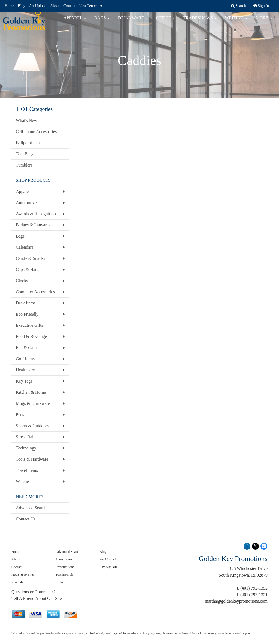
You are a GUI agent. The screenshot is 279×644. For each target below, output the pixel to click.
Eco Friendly (27, 314)
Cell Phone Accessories (36, 132)
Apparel (75, 22)
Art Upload (38, 6)
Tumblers (24, 165)
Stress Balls (26, 437)
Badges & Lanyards (33, 225)
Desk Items (26, 303)
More (264, 22)
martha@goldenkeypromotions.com (236, 601)
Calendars (25, 247)
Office (166, 22)
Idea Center (88, 6)
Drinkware (133, 22)
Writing (236, 22)
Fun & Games (28, 348)
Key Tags (24, 381)
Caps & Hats (27, 269)
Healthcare (25, 370)
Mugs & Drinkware (33, 403)
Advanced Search (31, 508)
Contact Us (26, 519)
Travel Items (27, 470)
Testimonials (65, 574)
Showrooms (64, 559)
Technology (26, 448)
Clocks (22, 281)
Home (9, 6)
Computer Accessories (35, 292)
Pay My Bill (108, 567)
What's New (26, 120)
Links (60, 582)
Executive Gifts (29, 325)
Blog (21, 6)
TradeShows (200, 22)
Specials (17, 582)
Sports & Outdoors (32, 426)
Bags (102, 22)
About (55, 6)
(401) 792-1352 (254, 588)
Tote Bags (25, 154)
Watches (23, 481)
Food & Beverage (31, 336)
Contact (69, 6)
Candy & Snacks (31, 258)
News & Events (23, 574)
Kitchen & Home (31, 392)
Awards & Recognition (36, 214)
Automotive (26, 203)
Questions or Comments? (34, 592)
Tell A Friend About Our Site (37, 598)
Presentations (65, 567)
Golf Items (25, 359)
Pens (20, 415)
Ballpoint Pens (29, 143)
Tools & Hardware (32, 459)
